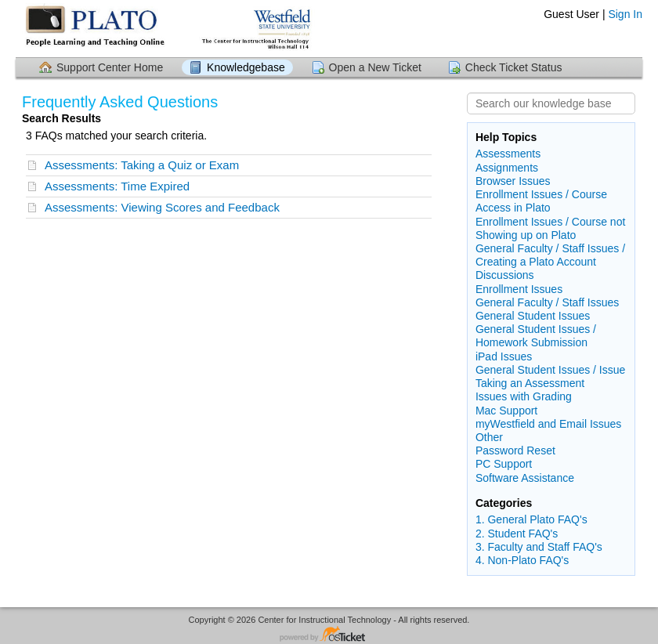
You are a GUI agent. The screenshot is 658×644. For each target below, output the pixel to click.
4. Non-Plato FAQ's (522, 560)
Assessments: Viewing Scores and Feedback (162, 207)
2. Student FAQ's (517, 534)
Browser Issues (513, 181)
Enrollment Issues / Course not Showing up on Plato (550, 228)
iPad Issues (504, 356)
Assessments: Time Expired (117, 186)
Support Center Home (110, 67)
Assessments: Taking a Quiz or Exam (142, 165)
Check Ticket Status (514, 67)
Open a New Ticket (375, 67)
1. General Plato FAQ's (531, 519)
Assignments (507, 168)
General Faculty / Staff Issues (547, 302)
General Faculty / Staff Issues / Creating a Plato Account (550, 255)
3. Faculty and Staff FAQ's (539, 547)
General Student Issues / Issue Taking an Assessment (550, 376)
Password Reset (515, 450)
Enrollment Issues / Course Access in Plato (541, 201)
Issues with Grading (524, 396)
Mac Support (506, 411)
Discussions (505, 275)
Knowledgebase (246, 67)
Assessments (508, 154)
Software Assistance (525, 478)
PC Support (504, 464)
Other (489, 437)
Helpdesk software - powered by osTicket (329, 635)
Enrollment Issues (519, 289)
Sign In (625, 14)
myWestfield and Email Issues (548, 424)
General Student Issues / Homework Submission (536, 336)
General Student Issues (533, 316)
